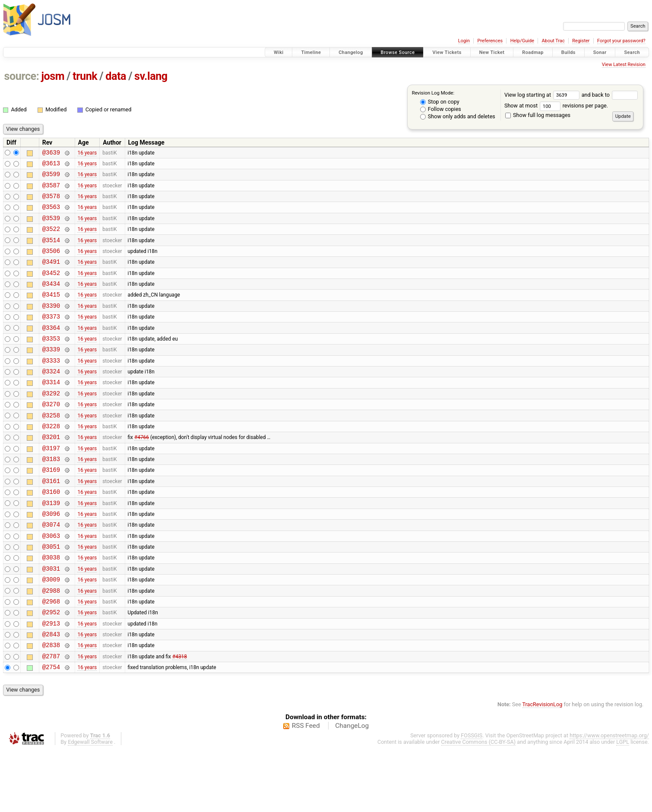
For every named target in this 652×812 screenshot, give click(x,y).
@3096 (51, 558)
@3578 (51, 202)
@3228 (51, 460)
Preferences (490, 41)
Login (464, 41)
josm (53, 76)
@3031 (51, 619)
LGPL (623, 804)
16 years (87, 153)
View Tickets (447, 52)
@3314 (51, 410)
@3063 (51, 582)
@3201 (51, 472)
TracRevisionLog (543, 766)
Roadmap (533, 52)
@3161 (51, 521)
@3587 (51, 190)
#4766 (142, 472)
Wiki (279, 52)
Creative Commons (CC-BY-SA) (479, 804)
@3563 (51, 214)
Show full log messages (538, 115)
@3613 (51, 166)
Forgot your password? (621, 41)
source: (22, 76)
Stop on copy (440, 102)
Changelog (351, 52)
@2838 (51, 704)
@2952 (51, 668)
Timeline (311, 52)
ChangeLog (352, 788)
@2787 (51, 717)
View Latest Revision (624, 65)
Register (581, 41)
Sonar (600, 52)
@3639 (51, 153)
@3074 (51, 570)
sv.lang (151, 76)
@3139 (51, 545)
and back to (610, 95)
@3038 (51, 606)
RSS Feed (306, 788)
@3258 (51, 447)
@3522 (51, 239)
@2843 (51, 692)
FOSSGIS (472, 798)
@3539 (51, 227)
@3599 (51, 178)
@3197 (51, 484)
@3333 (51, 386)
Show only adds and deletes (458, 116)
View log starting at (543, 95)
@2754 (51, 729)
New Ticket (492, 52)
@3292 (51, 423)
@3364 (51, 349)
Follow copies (441, 109)
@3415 (51, 312)
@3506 (51, 264)
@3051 (51, 594)
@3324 (51, 398)
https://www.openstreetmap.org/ (609, 798)
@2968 (51, 656)
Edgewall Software (90, 804)
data (116, 76)
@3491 (51, 276)
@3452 (51, 288)
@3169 (51, 508)
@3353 (51, 362)
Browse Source (398, 52)
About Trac (553, 41)
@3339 (51, 374)
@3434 (51, 300)
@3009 (51, 631)
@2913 (51, 680)
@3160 (51, 533)
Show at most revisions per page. (556, 106)
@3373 (51, 337)
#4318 (180, 717)
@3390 (51, 325)
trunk (85, 76)
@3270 (51, 435)
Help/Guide (522, 41)
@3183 (51, 496)
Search (632, 52)
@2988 (51, 643)
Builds (568, 52)
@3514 (51, 251)
